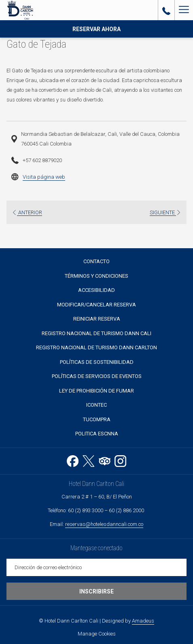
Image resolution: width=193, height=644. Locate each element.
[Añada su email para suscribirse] (96, 567)
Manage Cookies (97, 634)
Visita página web (44, 177)
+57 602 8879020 (42, 160)
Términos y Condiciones (96, 276)
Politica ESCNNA (97, 434)
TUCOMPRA (97, 419)
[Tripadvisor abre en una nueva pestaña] (105, 460)
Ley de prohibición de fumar (96, 391)
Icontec (96, 405)
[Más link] (184, 10)
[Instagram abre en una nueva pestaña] (120, 460)
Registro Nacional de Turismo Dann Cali (96, 333)
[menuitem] (96, 262)
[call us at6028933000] (166, 10)
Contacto (96, 261)
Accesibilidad (96, 290)
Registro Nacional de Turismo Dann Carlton (96, 347)
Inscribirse (96, 591)
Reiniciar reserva (97, 319)
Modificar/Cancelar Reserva (96, 305)
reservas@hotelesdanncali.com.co (104, 524)
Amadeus (143, 621)
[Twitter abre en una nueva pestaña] (88, 460)
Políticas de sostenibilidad (97, 362)
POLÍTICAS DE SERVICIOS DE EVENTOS (97, 376)
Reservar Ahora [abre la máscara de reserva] (96, 29)
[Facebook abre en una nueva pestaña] (73, 460)
